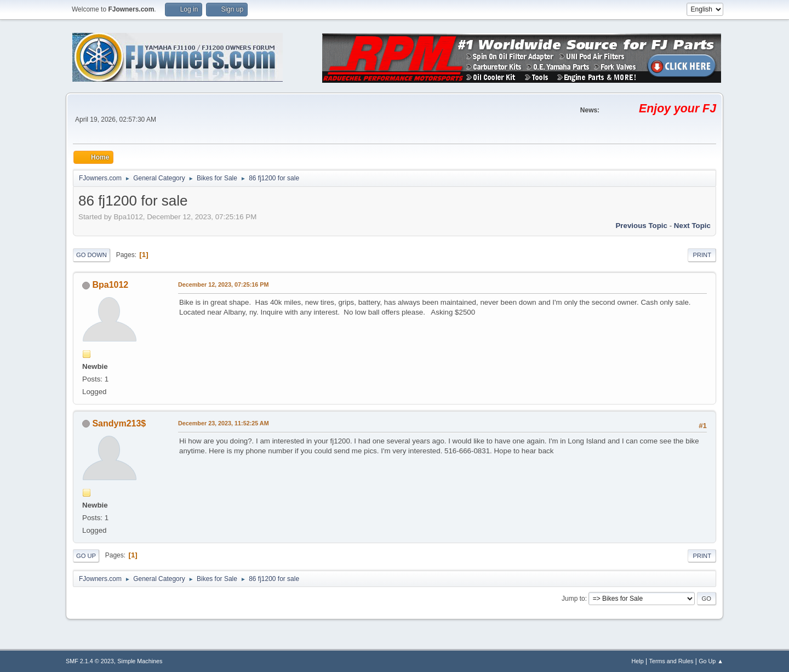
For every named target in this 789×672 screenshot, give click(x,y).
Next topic (692, 226)
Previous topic (641, 226)
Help (638, 661)
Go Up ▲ (711, 661)
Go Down (92, 255)
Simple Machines (140, 661)
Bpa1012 (110, 285)
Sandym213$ (119, 423)
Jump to (573, 599)
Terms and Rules (671, 661)
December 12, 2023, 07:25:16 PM (223, 284)
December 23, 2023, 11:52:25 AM (224, 423)
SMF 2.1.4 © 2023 (90, 661)
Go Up (86, 556)
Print (702, 255)
